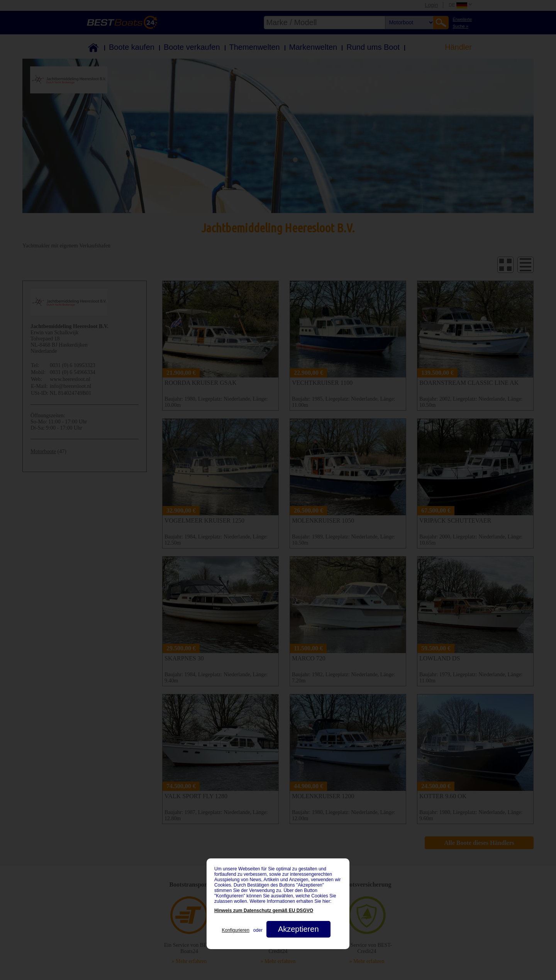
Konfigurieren (235, 930)
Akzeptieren (298, 929)
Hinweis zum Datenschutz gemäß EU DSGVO (264, 911)
